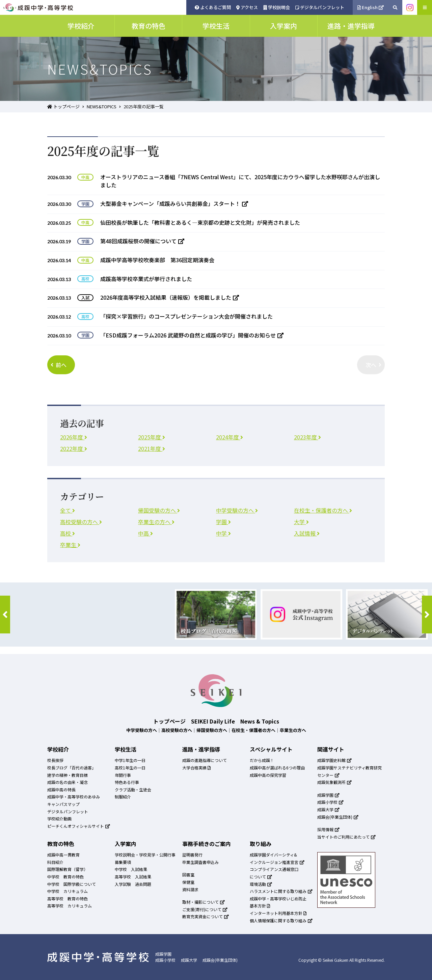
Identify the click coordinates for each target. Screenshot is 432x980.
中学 (223, 533)
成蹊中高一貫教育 (63, 855)
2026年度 (74, 437)
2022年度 (74, 448)
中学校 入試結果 (131, 869)
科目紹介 (55, 862)
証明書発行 (192, 855)
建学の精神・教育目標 (67, 775)
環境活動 (261, 884)
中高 (145, 533)
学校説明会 (277, 7)
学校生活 (126, 749)
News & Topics (260, 721)
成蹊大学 (328, 809)
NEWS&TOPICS (102, 106)
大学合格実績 (196, 768)
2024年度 (230, 437)
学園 (223, 522)
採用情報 (328, 829)
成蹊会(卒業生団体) (338, 817)
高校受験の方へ (81, 522)
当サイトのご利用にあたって (346, 837)
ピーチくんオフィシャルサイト (79, 826)
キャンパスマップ (63, 804)
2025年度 (152, 437)
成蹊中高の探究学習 (268, 775)
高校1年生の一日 (130, 768)
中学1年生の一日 (130, 760)
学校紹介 (58, 749)
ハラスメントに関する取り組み (281, 891)
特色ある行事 (127, 782)
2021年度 (152, 448)
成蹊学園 (328, 795)
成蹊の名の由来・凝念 (67, 782)
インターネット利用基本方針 (278, 913)
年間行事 (123, 775)
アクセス (247, 7)
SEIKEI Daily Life (213, 721)
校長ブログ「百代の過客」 (72, 768)
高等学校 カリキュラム (70, 906)
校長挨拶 (55, 760)
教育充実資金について (206, 916)
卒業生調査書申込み (200, 862)
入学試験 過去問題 (133, 884)
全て (67, 510)
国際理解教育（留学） (67, 869)
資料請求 (190, 889)
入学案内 (126, 844)
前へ (59, 365)
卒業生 (70, 545)
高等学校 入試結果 (133, 877)
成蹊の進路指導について (205, 760)
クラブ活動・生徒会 (133, 790)
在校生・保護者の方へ (323, 510)
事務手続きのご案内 (207, 844)
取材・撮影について (204, 902)
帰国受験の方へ (159, 510)
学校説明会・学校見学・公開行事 (145, 855)
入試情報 (307, 533)
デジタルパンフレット (320, 7)
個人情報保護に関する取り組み (281, 920)
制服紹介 (123, 797)
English (371, 7)
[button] (5, 615)
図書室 (188, 875)
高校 (67, 533)
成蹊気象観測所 (334, 782)
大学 (301, 522)
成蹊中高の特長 (61, 790)
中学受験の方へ (237, 510)
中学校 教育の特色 (65, 877)
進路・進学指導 (201, 749)
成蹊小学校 (330, 802)
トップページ (63, 106)
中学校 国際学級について (72, 884)
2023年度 (307, 437)
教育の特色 (61, 844)
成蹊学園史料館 (334, 760)
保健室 (188, 882)
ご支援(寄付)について (205, 909)
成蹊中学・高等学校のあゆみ (74, 797)
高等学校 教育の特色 (67, 899)
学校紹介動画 (59, 819)
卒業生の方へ (156, 522)
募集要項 (123, 862)
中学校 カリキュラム (67, 891)
